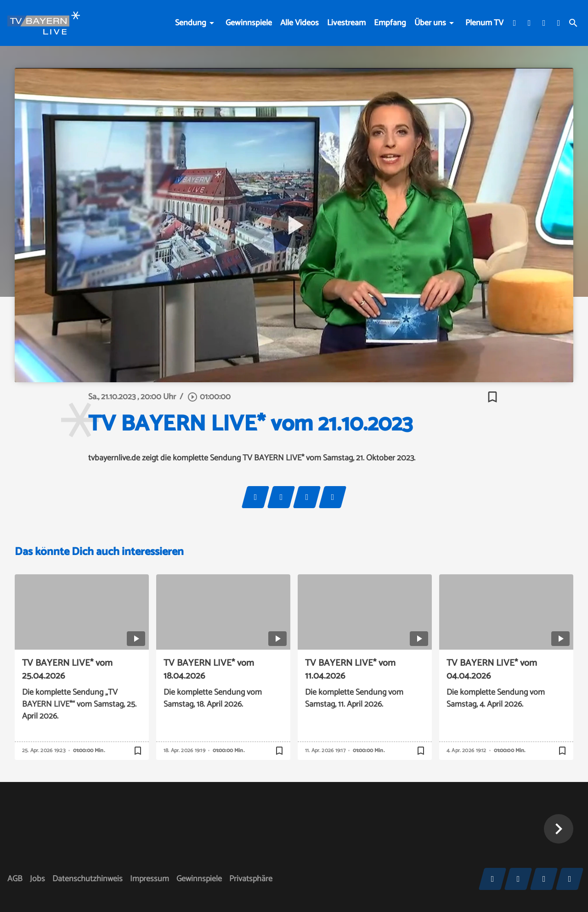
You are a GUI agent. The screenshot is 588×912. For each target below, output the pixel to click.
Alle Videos (300, 23)
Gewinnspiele (249, 23)
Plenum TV (484, 23)
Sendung (191, 23)
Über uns (430, 23)
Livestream (346, 23)
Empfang (390, 23)
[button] (559, 829)
